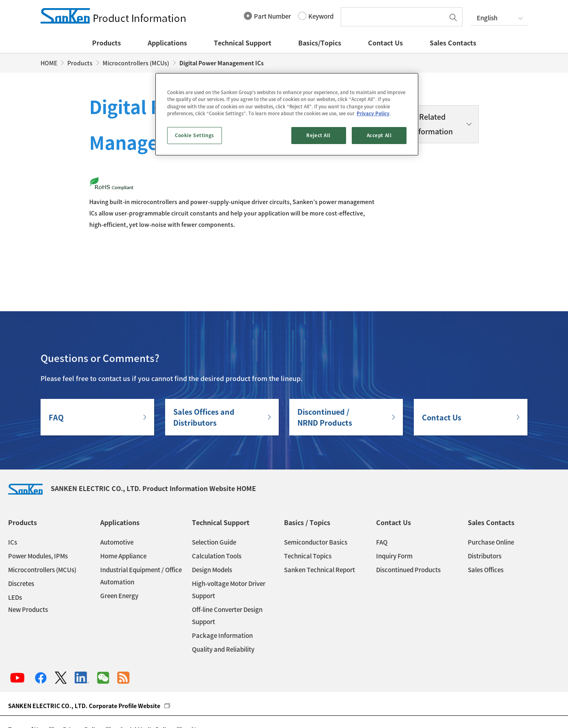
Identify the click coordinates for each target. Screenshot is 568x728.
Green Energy (119, 560)
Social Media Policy (146, 694)
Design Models (212, 534)
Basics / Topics (307, 487)
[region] (287, 114)
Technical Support (243, 43)
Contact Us (385, 43)
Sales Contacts (453, 43)
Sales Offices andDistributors (204, 381)
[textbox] (395, 17)
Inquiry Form (394, 520)
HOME (49, 63)
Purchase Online (491, 506)
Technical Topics (308, 520)
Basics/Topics (320, 43)
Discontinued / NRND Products (325, 381)
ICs (13, 506)
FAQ (56, 382)
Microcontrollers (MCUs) (136, 63)
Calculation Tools (217, 520)
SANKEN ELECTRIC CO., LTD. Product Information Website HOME (132, 452)
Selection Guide (214, 506)
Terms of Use (26, 694)
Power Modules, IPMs (38, 520)
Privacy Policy (82, 694)
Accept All (379, 135)
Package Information (222, 600)
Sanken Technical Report (319, 534)
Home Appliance (123, 520)
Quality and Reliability (223, 614)
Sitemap (202, 694)
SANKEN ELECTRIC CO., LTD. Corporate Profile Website (84, 670)
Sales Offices (486, 534)
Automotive (117, 506)
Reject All (318, 135)
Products (106, 43)
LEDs (15, 562)
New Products (28, 574)
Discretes (21, 548)
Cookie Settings (195, 135)
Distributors (485, 520)
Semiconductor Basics (316, 506)
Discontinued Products (408, 534)
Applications (167, 43)
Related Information (432, 124)
